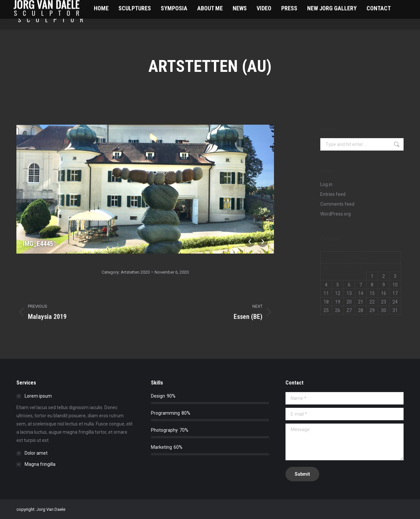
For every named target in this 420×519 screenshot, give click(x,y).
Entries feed (333, 194)
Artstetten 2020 (135, 272)
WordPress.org (336, 214)
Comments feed (337, 204)
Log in (326, 184)
